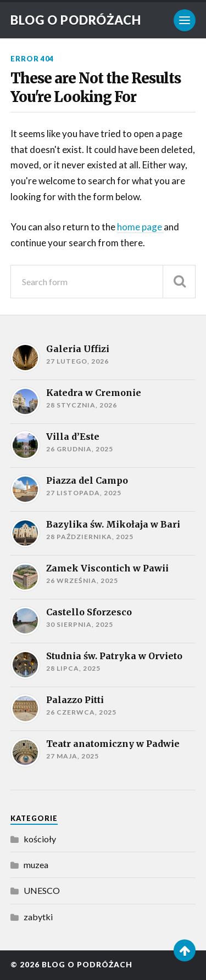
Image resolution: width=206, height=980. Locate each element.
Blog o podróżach (76, 20)
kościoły (40, 839)
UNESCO (42, 890)
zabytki (38, 917)
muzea (36, 865)
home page (140, 227)
